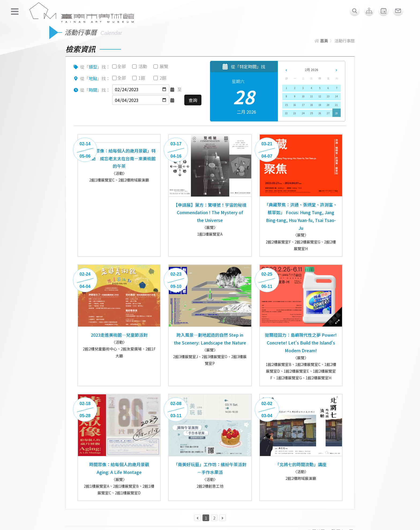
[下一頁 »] (222, 518)
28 (336, 113)
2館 (163, 78)
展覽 (164, 66)
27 (328, 113)
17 (303, 105)
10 (303, 96)
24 (303, 113)
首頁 (321, 41)
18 (312, 105)
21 (336, 105)
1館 (142, 78)
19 (320, 105)
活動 (143, 66)
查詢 (193, 100)
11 (312, 96)
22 (286, 113)
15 (286, 105)
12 (320, 96)
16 (295, 105)
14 (336, 96)
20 (328, 105)
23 (295, 113)
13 (328, 96)
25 (312, 113)
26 (320, 113)
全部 (122, 66)
